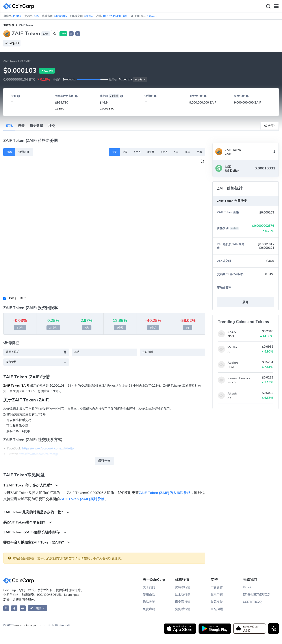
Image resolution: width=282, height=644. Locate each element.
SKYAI (232, 332)
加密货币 (9, 25)
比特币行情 (183, 587)
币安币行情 (183, 602)
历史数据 (36, 126)
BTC (23, 298)
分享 (269, 126)
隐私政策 (149, 602)
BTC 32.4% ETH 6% (115, 16)
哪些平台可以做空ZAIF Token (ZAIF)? (37, 542)
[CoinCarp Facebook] (14, 608)
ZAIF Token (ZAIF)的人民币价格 (165, 493)
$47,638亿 (60, 16)
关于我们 (149, 587)
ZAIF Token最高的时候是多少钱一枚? (36, 512)
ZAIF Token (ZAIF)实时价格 (82, 499)
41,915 (17, 16)
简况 (9, 126)
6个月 (164, 152)
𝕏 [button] (71, 34)
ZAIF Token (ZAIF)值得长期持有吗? (35, 532)
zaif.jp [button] (12, 43)
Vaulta (232, 347)
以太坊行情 (183, 595)
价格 (9, 152)
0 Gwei (152, 16)
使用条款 (149, 595)
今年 (187, 152)
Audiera (233, 363)
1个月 (137, 152)
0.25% (47, 71)
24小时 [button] (140, 80)
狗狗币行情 (183, 609)
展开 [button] (245, 302)
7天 (125, 152)
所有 (199, 152)
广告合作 (217, 587)
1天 (114, 152)
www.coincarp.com (28, 625)
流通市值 (24, 152)
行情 (21, 126)
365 (36, 16)
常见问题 (217, 609)
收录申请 (217, 595)
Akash (232, 394)
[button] (78, 34)
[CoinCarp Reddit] (23, 608)
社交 (52, 126)
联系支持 (217, 602)
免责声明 (149, 609)
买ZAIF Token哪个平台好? (28, 522)
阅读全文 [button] (104, 461)
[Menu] (276, 6)
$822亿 (88, 16)
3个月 (151, 152)
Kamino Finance (239, 378)
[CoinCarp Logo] (20, 6)
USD (11, 298)
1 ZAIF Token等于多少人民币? (31, 485)
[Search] (268, 6)
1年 (176, 152)
